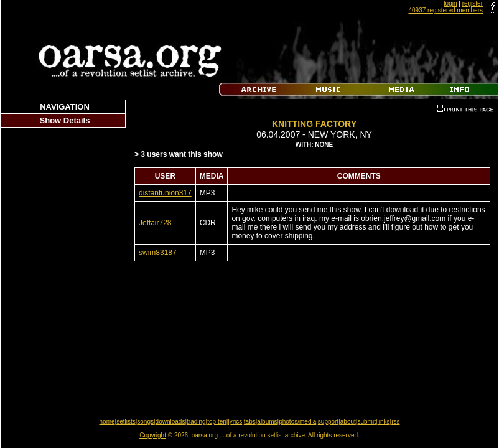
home (107, 422)
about (348, 422)
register (473, 3)
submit (366, 422)
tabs (250, 422)
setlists (126, 422)
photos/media (297, 422)
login (450, 3)
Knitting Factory (314, 124)
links (384, 422)
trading (196, 422)
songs (145, 422)
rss (395, 422)
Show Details (65, 120)
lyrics (235, 422)
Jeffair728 (155, 223)
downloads (170, 422)
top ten (217, 422)
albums (267, 422)
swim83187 (158, 253)
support (328, 422)
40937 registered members (445, 10)
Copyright (153, 435)
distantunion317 (165, 193)
